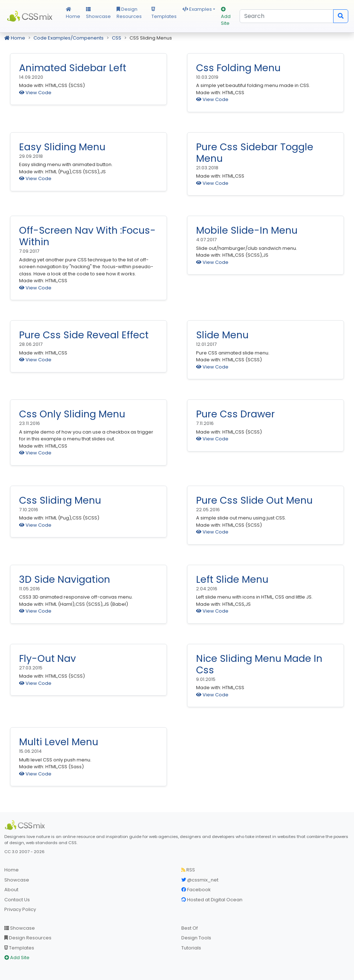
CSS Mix (31, 16)
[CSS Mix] (26, 825)
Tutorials (191, 948)
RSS (188, 870)
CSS (117, 38)
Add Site (226, 17)
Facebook (196, 890)
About (11, 890)
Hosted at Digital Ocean (212, 900)
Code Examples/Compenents (69, 38)
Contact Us (17, 900)
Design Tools (196, 938)
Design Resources (129, 13)
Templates (164, 13)
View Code (35, 93)
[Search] (287, 16)
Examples (197, 9)
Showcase (98, 13)
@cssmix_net (200, 880)
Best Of (190, 928)
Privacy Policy (20, 909)
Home (73, 13)
